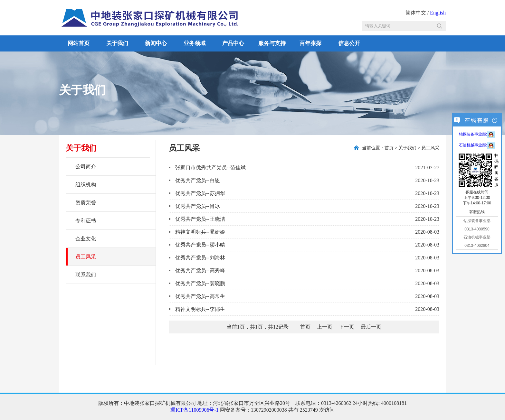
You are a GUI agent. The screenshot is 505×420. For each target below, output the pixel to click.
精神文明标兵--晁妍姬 (200, 232)
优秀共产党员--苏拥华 (200, 193)
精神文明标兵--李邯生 (200, 309)
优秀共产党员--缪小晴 (200, 245)
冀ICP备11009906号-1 (195, 410)
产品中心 (233, 43)
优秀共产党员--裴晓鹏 (200, 283)
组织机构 (86, 185)
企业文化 (86, 239)
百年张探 (310, 43)
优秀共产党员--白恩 (198, 180)
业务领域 (195, 43)
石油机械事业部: (477, 145)
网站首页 (79, 43)
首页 (389, 148)
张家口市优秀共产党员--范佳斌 (210, 168)
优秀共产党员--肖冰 (198, 206)
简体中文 (416, 13)
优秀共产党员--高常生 (200, 296)
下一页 (347, 327)
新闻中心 (156, 43)
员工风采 (86, 257)
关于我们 (117, 43)
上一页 (325, 327)
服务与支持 (272, 43)
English (438, 13)
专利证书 (86, 221)
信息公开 (349, 43)
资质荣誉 (86, 203)
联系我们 (86, 275)
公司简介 (86, 167)
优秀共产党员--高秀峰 (200, 271)
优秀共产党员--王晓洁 (200, 219)
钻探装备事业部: (477, 134)
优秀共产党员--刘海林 (200, 258)
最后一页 (371, 327)
